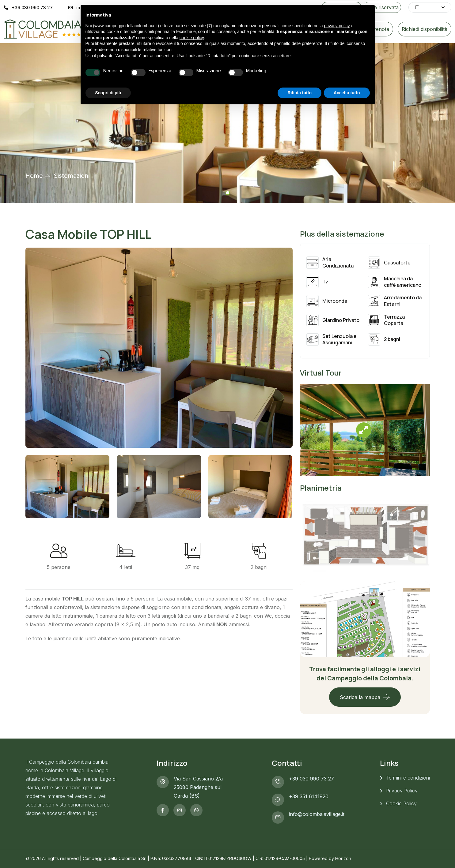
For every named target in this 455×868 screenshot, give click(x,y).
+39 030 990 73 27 (32, 7)
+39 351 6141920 (309, 796)
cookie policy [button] (192, 38)
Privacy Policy (402, 791)
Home (34, 176)
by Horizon (340, 858)
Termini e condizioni (408, 778)
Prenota (380, 29)
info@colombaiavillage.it (317, 814)
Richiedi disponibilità (425, 29)
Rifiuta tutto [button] (300, 93)
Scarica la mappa (360, 697)
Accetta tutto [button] (347, 93)
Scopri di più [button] (108, 93)
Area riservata (382, 7)
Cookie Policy (401, 803)
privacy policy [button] (337, 26)
